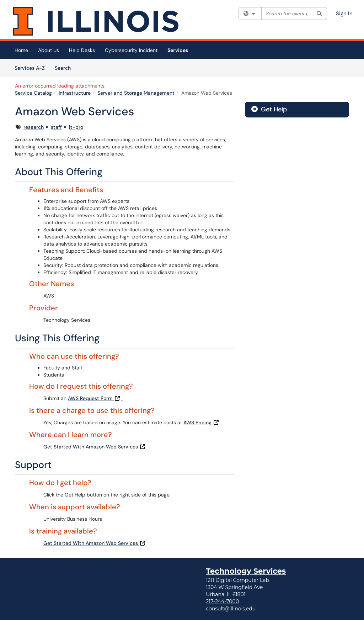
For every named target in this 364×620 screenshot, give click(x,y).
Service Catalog (33, 93)
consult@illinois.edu (231, 609)
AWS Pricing (202, 422)
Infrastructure (75, 93)
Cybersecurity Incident (131, 50)
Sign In (344, 14)
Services (178, 50)
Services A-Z (30, 68)
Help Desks (82, 50)
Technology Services (246, 571)
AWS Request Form (95, 398)
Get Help (269, 109)
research (34, 127)
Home (21, 50)
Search (65, 68)
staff (56, 127)
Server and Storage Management (136, 93)
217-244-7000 (222, 601)
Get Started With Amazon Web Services (95, 447)
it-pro (76, 127)
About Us (49, 50)
